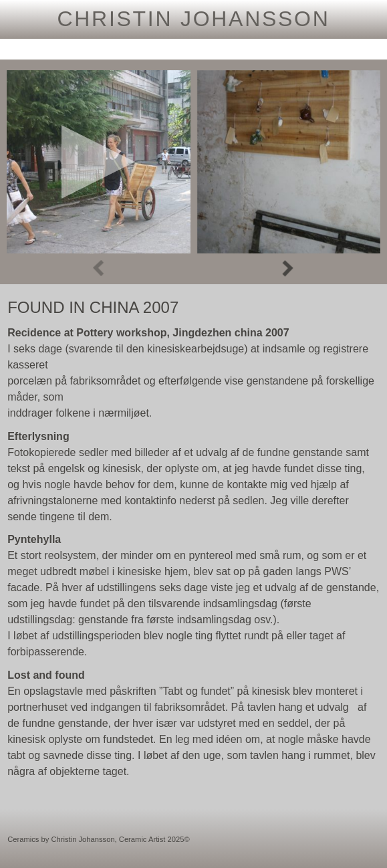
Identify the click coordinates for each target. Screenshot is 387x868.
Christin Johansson (193, 19)
